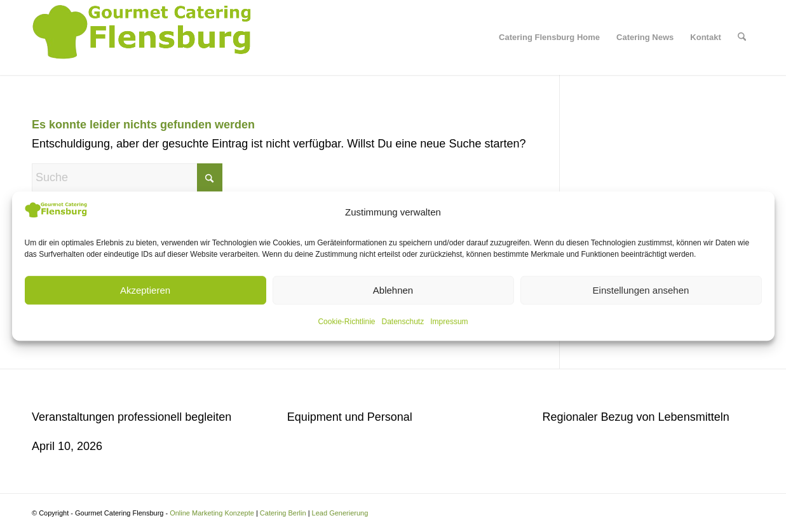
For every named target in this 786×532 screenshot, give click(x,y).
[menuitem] (549, 38)
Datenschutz (403, 322)
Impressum (449, 322)
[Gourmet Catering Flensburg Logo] (144, 38)
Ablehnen (393, 290)
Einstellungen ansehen (641, 290)
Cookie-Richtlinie (346, 322)
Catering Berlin (283, 513)
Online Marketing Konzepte (212, 513)
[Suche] (742, 38)
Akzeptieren (145, 290)
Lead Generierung (340, 513)
